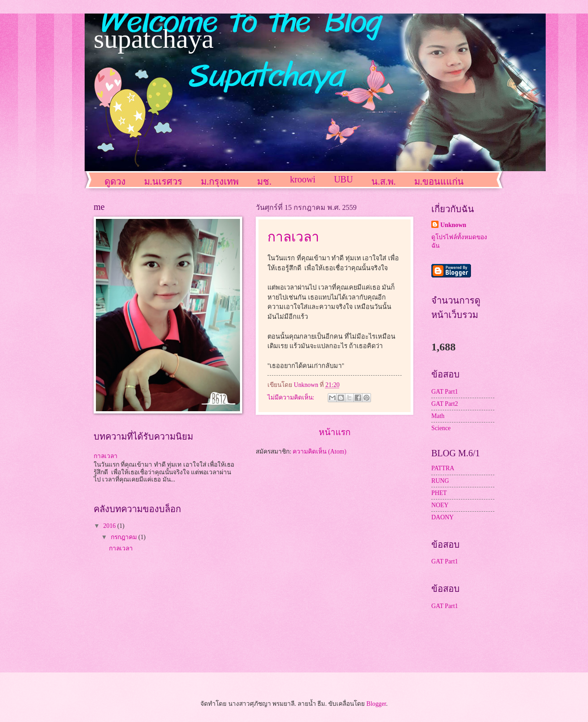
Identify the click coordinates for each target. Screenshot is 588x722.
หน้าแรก (335, 432)
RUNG (440, 481)
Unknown (453, 225)
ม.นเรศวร (163, 182)
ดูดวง (115, 182)
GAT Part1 (445, 392)
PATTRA (443, 468)
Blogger (376, 704)
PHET (439, 493)
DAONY (443, 517)
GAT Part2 (445, 404)
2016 (110, 526)
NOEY (440, 505)
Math (438, 416)
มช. (264, 182)
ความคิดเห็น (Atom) (319, 452)
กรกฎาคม (124, 537)
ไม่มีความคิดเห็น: (292, 397)
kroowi (303, 179)
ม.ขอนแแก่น (439, 182)
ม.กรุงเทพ (220, 182)
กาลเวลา (293, 237)
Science (441, 428)
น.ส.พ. (384, 182)
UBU (344, 179)
